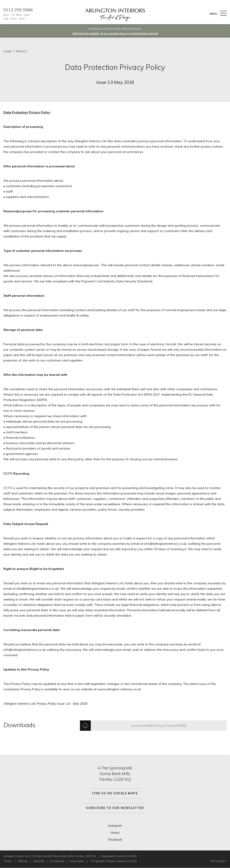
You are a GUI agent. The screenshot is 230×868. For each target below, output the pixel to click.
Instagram (115, 826)
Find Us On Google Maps (115, 793)
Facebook (115, 839)
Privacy (22, 51)
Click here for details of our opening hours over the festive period (115, 33)
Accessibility (77, 861)
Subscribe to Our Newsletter (115, 808)
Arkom (223, 861)
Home (7, 51)
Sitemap (22, 861)
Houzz (115, 833)
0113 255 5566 (18, 10)
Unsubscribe (57, 861)
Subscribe (39, 861)
